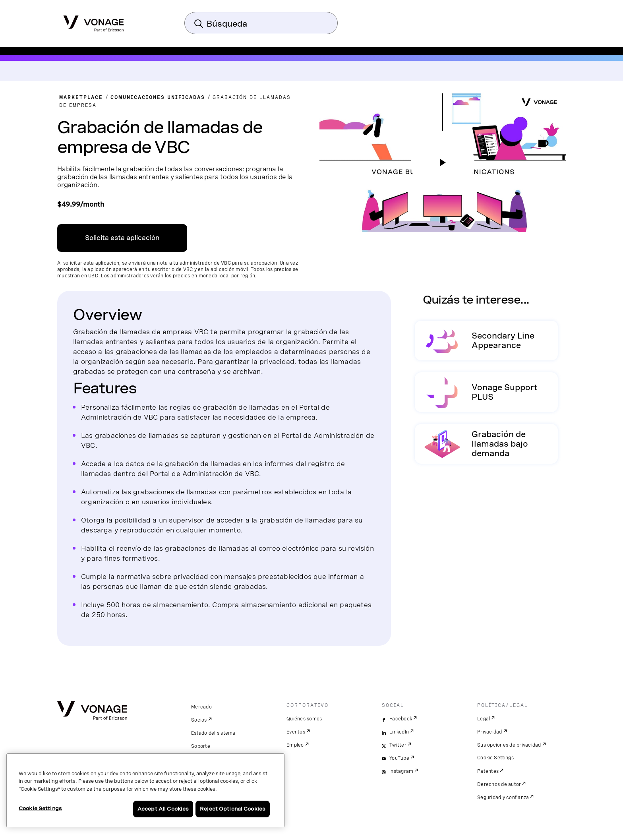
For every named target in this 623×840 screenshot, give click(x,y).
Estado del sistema (213, 733)
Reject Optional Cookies (233, 809)
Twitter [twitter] (398, 745)
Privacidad (490, 732)
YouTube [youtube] (399, 758)
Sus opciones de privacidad (509, 745)
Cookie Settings (496, 758)
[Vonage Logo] (94, 21)
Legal (484, 719)
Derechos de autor (499, 784)
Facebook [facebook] (401, 719)
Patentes (488, 771)
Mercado (201, 707)
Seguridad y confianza (503, 797)
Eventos (296, 732)
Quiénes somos (304, 719)
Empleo (295, 745)
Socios (199, 720)
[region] (145, 790)
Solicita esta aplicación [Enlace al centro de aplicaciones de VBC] (122, 238)
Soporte (201, 746)
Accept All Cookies (163, 809)
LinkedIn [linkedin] (399, 732)
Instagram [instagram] (401, 771)
